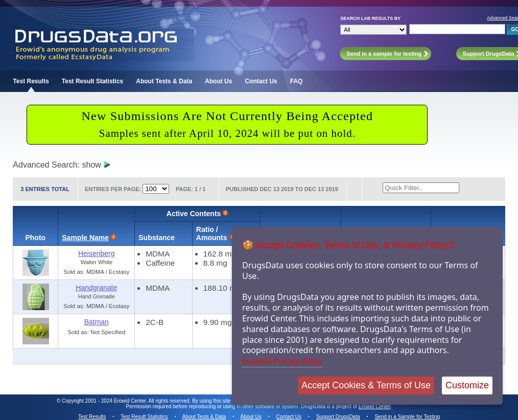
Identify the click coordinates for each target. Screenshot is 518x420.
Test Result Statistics (92, 81)
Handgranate (96, 288)
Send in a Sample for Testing (407, 417)
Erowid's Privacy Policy (282, 361)
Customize (467, 385)
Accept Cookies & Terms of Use (366, 385)
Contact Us (261, 81)
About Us (218, 81)
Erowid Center (375, 406)
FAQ (297, 81)
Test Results (31, 81)
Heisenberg (97, 253)
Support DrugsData (338, 417)
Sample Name (85, 238)
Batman (97, 322)
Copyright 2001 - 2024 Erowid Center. (104, 401)
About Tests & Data (164, 81)
